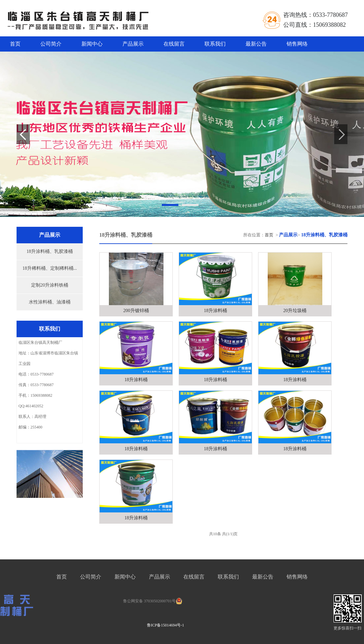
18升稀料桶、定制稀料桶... (50, 268)
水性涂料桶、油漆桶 (50, 302)
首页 (15, 44)
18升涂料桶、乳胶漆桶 (50, 251)
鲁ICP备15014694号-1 (166, 625)
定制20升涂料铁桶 (50, 285)
